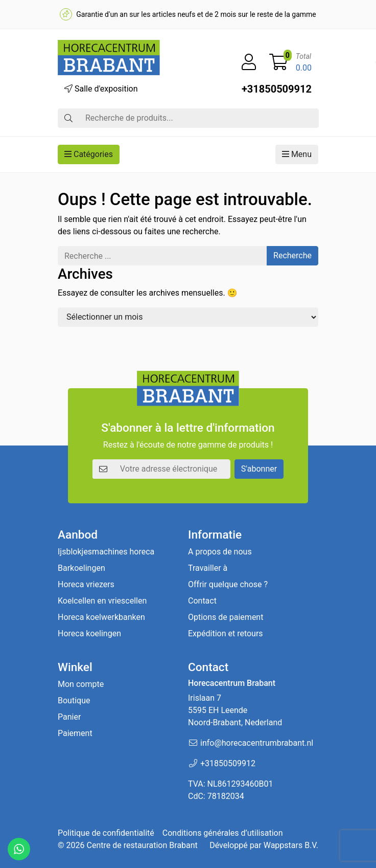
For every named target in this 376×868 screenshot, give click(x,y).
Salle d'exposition (101, 89)
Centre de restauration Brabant (142, 845)
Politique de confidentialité (106, 833)
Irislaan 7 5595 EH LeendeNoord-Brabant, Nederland (235, 710)
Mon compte (81, 684)
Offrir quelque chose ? (228, 584)
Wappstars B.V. (291, 845)
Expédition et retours (226, 633)
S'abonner (259, 469)
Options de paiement (226, 617)
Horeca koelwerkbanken (101, 617)
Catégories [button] (89, 154)
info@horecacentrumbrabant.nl (257, 743)
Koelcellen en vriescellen (102, 601)
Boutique (74, 700)
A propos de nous (220, 552)
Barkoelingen (81, 568)
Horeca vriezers (86, 584)
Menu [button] (297, 154)
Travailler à (208, 568)
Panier (69, 717)
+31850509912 (277, 89)
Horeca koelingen (89, 633)
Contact (202, 601)
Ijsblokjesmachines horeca (106, 552)
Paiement (75, 733)
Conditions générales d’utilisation (223, 833)
